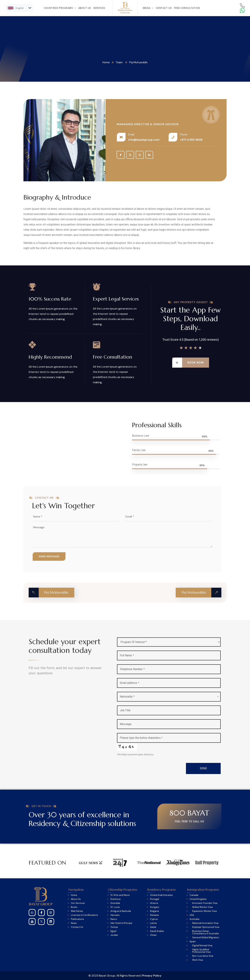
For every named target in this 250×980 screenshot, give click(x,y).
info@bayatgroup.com (144, 140)
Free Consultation (187, 8)
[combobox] (169, 697)
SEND (203, 768)
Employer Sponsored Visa (206, 927)
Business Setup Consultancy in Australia (205, 932)
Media (148, 8)
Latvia (153, 923)
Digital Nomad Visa (202, 946)
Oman (153, 935)
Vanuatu (115, 915)
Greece (154, 903)
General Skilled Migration (206, 938)
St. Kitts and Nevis (120, 895)
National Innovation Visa (205, 923)
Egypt (113, 931)
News (74, 923)
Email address (130, 683)
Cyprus (154, 919)
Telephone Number (132, 669)
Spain (193, 942)
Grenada (115, 903)
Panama (154, 915)
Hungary (155, 907)
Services (99, 8)
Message (126, 724)
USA (192, 915)
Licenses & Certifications (84, 915)
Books (74, 907)
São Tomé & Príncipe (121, 923)
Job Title (125, 710)
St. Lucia (115, 907)
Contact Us (164, 8)
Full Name (127, 655)
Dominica (115, 899)
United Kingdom (198, 899)
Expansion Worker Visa (204, 911)
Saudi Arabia (157, 931)
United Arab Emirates (161, 895)
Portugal (155, 899)
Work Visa (198, 960)
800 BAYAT (189, 813)
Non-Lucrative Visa (203, 956)
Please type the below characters (141, 738)
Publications (77, 919)
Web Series (77, 911)
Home (74, 895)
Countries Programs (60, 8)
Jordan (114, 935)
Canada (194, 895)
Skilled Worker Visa (202, 907)
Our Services (78, 903)
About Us (85, 8)
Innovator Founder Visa (205, 903)
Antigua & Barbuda (121, 911)
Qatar (153, 927)
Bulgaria (154, 911)
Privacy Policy (152, 976)
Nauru (114, 919)
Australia (194, 919)
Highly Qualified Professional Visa (201, 951)
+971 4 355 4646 (191, 140)
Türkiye (114, 927)
